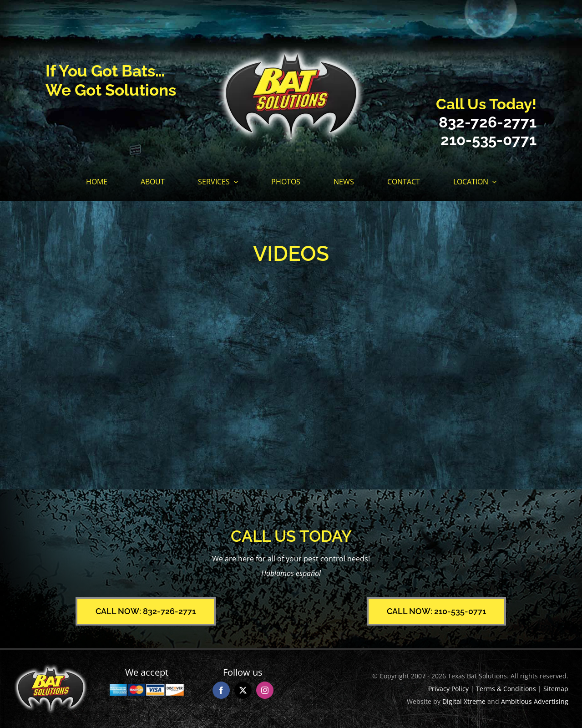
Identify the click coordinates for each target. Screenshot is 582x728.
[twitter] (243, 690)
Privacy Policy (448, 689)
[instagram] (265, 690)
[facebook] (221, 690)
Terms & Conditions (506, 689)
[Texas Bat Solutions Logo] (291, 49)
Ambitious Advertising (535, 701)
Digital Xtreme (464, 701)
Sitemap (556, 689)
